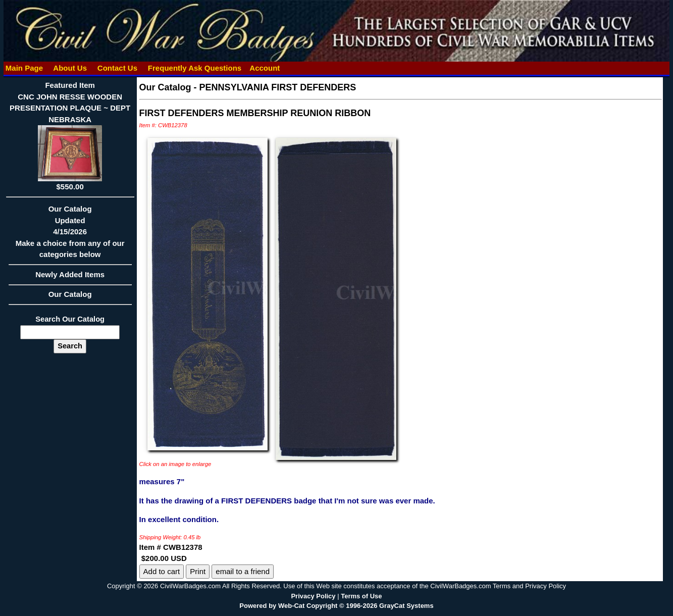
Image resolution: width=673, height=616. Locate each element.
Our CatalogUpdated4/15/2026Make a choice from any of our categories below (70, 235)
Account (265, 68)
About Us (70, 68)
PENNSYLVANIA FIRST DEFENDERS (278, 87)
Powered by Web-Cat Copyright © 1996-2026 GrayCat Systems (336, 606)
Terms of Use (361, 596)
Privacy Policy (313, 596)
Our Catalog (70, 294)
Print (198, 571)
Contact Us (118, 68)
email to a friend (243, 571)
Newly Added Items (70, 278)
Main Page (24, 68)
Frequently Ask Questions (195, 68)
